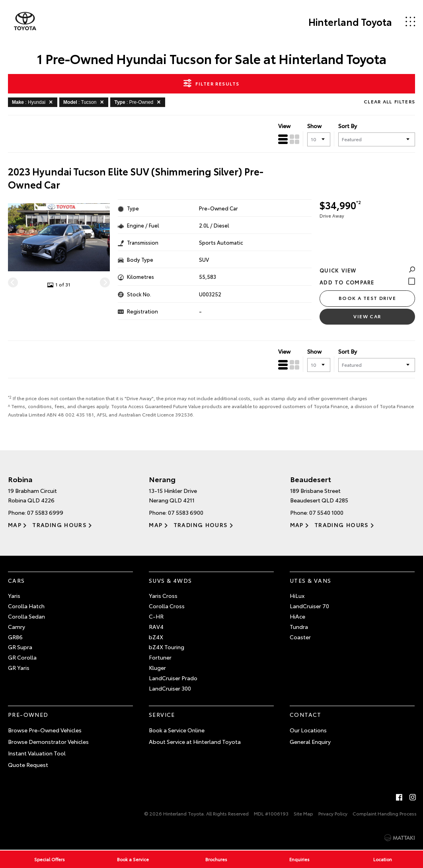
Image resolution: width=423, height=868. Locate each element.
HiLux (297, 596)
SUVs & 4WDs (170, 580)
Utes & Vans (310, 580)
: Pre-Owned (139, 102)
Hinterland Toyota (350, 21)
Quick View (367, 270)
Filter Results (211, 83)
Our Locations (308, 730)
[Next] (105, 282)
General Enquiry (310, 741)
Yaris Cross (163, 596)
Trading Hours (59, 525)
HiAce (297, 616)
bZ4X (156, 637)
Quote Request (28, 765)
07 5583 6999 (45, 512)
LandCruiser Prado (173, 678)
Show (314, 126)
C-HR (156, 616)
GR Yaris (19, 668)
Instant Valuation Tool (37, 753)
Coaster (300, 637)
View (284, 126)
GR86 (15, 637)
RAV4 (156, 627)
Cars (17, 580)
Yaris (14, 596)
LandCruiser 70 (309, 606)
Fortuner (160, 657)
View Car (367, 316)
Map (15, 525)
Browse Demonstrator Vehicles (48, 741)
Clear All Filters (389, 101)
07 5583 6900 (186, 512)
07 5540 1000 (326, 512)
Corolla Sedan (26, 616)
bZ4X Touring (167, 647)
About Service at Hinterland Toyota (195, 741)
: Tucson (85, 102)
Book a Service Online (177, 730)
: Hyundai (34, 102)
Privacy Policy (333, 813)
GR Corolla (22, 657)
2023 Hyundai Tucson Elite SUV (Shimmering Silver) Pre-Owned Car (136, 178)
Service (162, 714)
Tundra (299, 627)
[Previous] (13, 282)
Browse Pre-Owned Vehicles (45, 730)
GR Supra (20, 647)
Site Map (303, 813)
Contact (306, 714)
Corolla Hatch (26, 606)
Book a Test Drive (367, 298)
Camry (17, 627)
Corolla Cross (167, 606)
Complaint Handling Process (385, 813)
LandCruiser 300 (170, 688)
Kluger (157, 668)
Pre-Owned (28, 714)
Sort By (348, 126)
